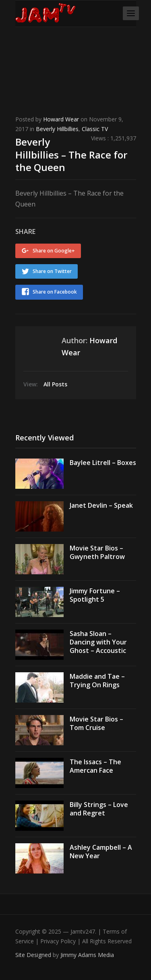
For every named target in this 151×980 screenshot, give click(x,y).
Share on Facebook (55, 292)
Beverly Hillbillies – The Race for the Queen (71, 154)
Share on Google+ (54, 251)
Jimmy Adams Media (87, 955)
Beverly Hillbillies (57, 129)
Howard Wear (61, 119)
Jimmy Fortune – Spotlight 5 (95, 595)
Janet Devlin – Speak (101, 505)
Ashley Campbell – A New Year (101, 852)
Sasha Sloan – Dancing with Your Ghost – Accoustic (98, 642)
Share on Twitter (52, 271)
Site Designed (34, 955)
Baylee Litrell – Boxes (103, 463)
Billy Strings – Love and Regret (99, 809)
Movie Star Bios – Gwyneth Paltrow (97, 552)
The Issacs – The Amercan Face (95, 766)
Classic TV (95, 129)
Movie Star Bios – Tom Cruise (96, 723)
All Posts (55, 384)
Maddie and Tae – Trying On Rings (97, 681)
